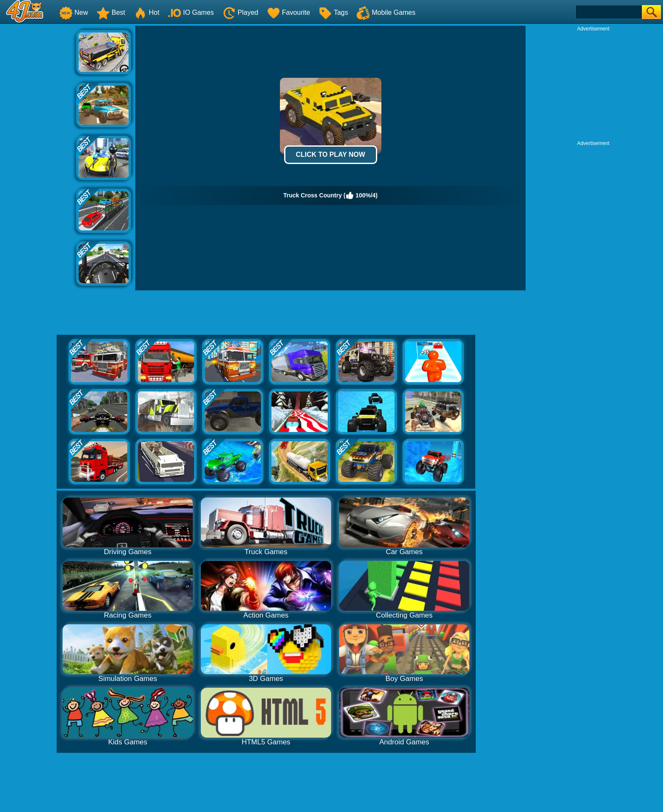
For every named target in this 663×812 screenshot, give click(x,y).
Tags (333, 12)
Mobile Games (386, 12)
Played (240, 12)
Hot (147, 12)
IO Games (191, 12)
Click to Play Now (330, 154)
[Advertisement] (38, 153)
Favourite (289, 12)
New (74, 12)
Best (111, 12)
